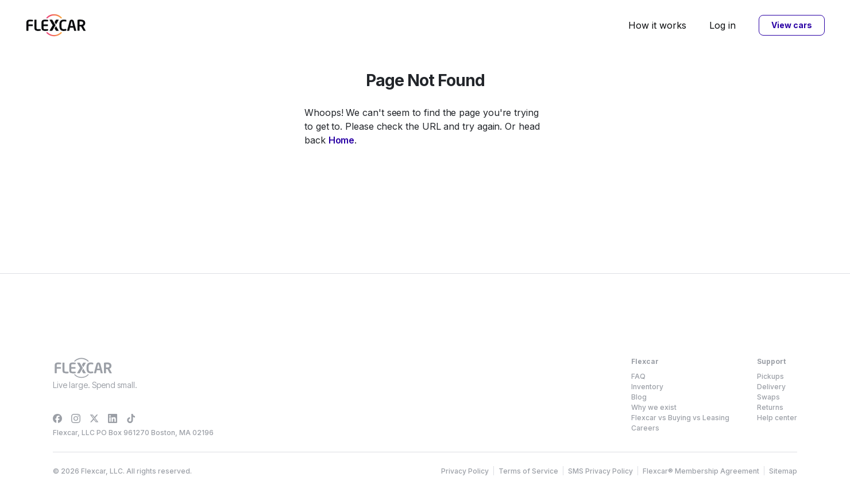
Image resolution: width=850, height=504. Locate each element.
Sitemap (783, 471)
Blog (639, 397)
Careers (645, 428)
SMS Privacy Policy (600, 471)
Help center (777, 418)
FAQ (638, 376)
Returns (770, 407)
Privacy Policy (465, 471)
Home (342, 140)
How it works (657, 25)
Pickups (770, 376)
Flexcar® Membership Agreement (701, 471)
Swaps (768, 397)
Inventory (647, 387)
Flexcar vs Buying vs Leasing (680, 418)
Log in (722, 25)
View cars (791, 25)
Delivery (771, 387)
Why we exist (654, 407)
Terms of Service (528, 471)
